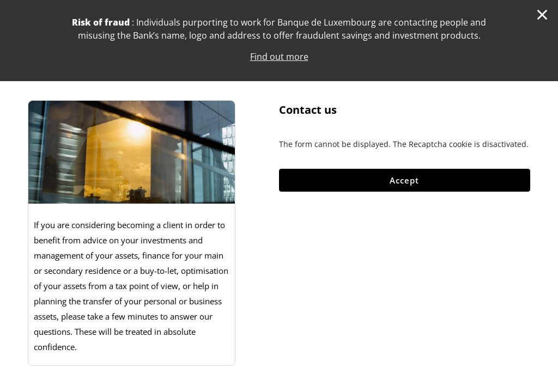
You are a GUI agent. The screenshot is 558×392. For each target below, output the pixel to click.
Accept (404, 180)
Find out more (279, 57)
